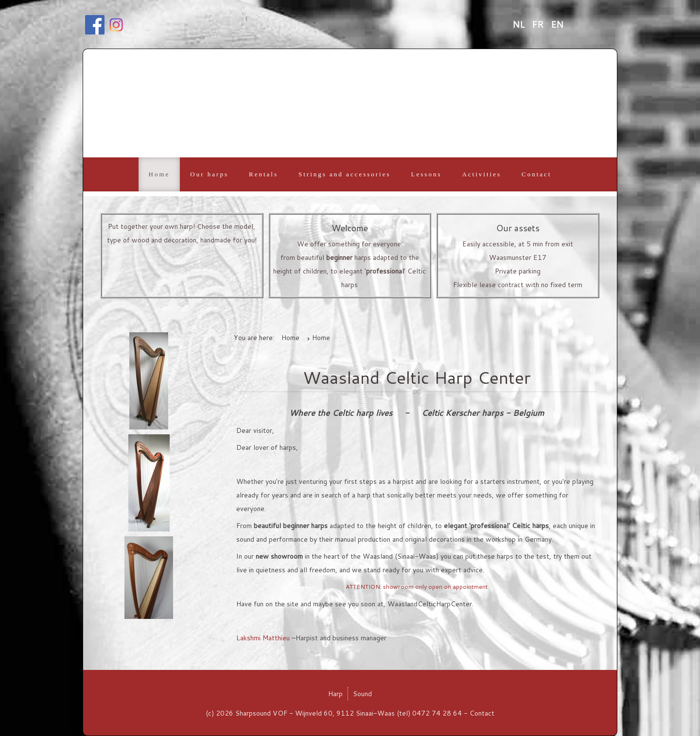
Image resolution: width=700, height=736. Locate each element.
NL (520, 24)
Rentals (263, 174)
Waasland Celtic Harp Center (417, 377)
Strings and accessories (345, 174)
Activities (481, 174)
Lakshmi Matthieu (263, 638)
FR (539, 24)
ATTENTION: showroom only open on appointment (417, 587)
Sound (362, 694)
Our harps (209, 174)
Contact (536, 174)
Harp (335, 694)
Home (159, 174)
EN (557, 24)
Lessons (427, 174)
